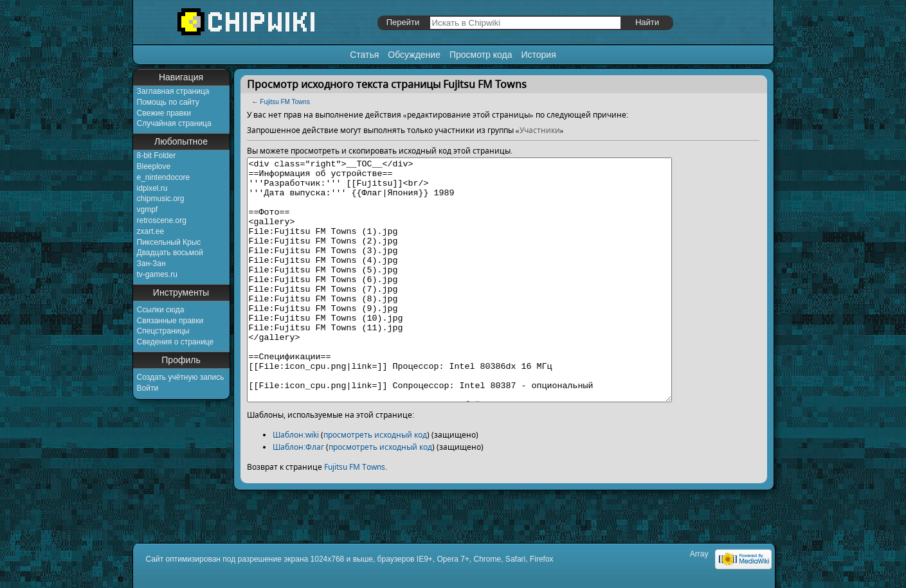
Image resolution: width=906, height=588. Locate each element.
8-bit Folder (157, 156)
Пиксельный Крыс (169, 242)
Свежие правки (164, 113)
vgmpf (148, 209)
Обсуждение (414, 55)
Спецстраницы (163, 331)
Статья (364, 55)
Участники (540, 130)
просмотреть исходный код (375, 483)
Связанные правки (170, 321)
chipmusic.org (161, 199)
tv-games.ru (157, 274)
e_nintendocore (164, 177)
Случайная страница (174, 123)
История (538, 55)
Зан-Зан (151, 263)
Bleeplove (154, 166)
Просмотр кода (481, 55)
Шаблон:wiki (296, 483)
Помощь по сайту (168, 102)
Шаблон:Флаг (298, 495)
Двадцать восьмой (170, 253)
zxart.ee (151, 231)
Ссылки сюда (161, 310)
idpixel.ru (152, 188)
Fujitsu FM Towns (285, 102)
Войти (148, 388)
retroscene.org (162, 220)
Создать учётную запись (181, 377)
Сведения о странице (176, 342)
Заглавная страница (173, 91)
